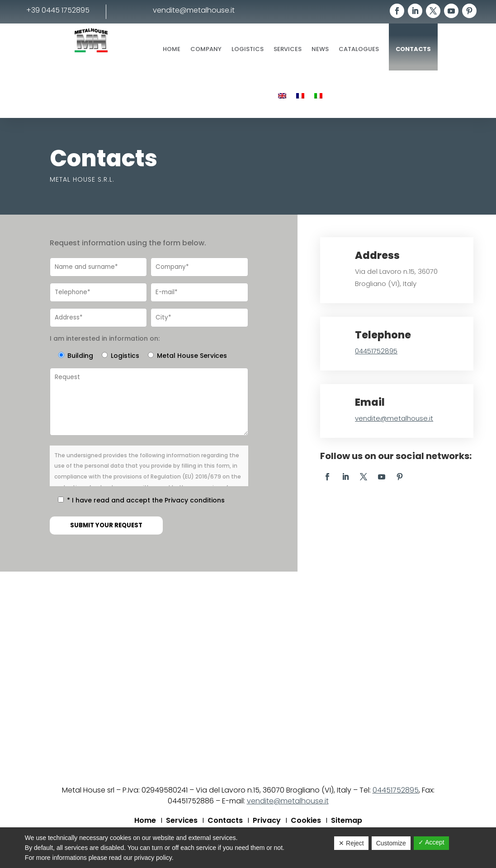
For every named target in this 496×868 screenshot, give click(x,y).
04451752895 (376, 351)
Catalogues (359, 49)
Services (288, 49)
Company (206, 49)
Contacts (413, 49)
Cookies (306, 821)
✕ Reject (351, 843)
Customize (391, 843)
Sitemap (347, 821)
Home (172, 49)
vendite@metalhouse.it (394, 418)
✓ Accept (431, 842)
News (320, 49)
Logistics (248, 49)
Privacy (267, 821)
